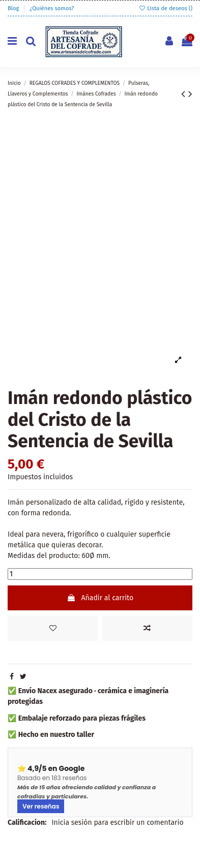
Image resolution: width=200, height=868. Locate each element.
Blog (14, 8)
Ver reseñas (41, 806)
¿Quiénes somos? (52, 8)
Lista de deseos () (165, 8)
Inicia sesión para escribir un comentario (117, 823)
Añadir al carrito (100, 598)
